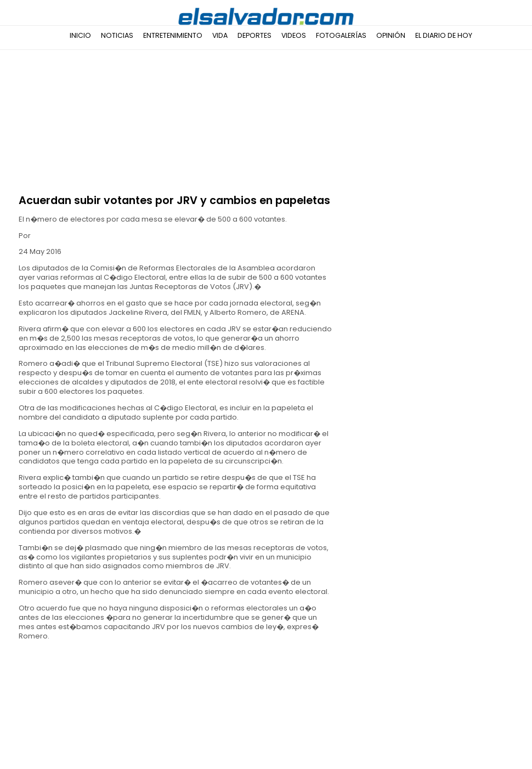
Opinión (391, 35)
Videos (294, 35)
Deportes (254, 35)
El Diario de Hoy (444, 35)
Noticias (117, 35)
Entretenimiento (173, 35)
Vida (220, 35)
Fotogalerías (341, 35)
